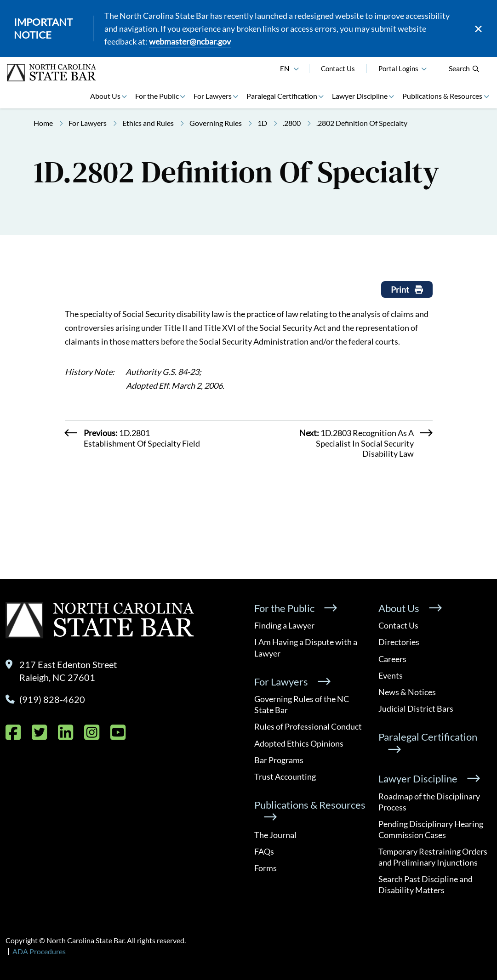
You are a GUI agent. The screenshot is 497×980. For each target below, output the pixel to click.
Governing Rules (216, 123)
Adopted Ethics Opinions (299, 743)
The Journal (275, 835)
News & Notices (407, 692)
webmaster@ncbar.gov (190, 41)
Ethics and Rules (148, 123)
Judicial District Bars (416, 708)
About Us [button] (105, 96)
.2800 (292, 123)
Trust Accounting (285, 776)
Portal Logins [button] (398, 68)
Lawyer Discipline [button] (360, 96)
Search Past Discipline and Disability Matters (426, 884)
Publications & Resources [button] (442, 96)
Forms (266, 868)
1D (262, 123)
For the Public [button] (157, 96)
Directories (399, 642)
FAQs (264, 851)
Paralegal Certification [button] (282, 96)
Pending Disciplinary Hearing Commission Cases (431, 829)
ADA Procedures (39, 951)
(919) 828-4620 (52, 699)
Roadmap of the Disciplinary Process (429, 802)
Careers (392, 659)
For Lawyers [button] (213, 96)
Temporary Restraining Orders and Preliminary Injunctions (433, 857)
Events (391, 675)
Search (464, 68)
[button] (424, 68)
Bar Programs (279, 760)
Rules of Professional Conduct (308, 726)
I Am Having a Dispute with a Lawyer (306, 647)
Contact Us (338, 68)
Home (43, 123)
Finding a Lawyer (284, 625)
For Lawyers (88, 123)
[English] (296, 68)
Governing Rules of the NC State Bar (302, 704)
